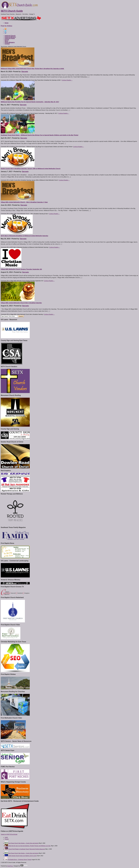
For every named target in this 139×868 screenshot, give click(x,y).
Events (7, 40)
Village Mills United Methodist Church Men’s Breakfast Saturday (21, 303)
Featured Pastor (10, 38)
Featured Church (10, 36)
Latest (6, 837)
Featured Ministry (10, 37)
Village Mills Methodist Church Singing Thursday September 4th (21, 269)
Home (7, 23)
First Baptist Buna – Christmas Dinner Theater (19, 860)
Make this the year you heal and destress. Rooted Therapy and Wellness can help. (29, 846)
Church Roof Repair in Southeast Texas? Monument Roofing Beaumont (27, 849)
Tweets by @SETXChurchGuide (9, 834)
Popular (7, 839)
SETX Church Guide (12, 11)
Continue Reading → (67, 80)
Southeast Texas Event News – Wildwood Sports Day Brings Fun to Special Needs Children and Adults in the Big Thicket (40, 135)
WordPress (10, 866)
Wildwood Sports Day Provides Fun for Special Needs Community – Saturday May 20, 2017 (30, 102)
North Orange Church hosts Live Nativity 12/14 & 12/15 (22, 856)
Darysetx (25, 72)
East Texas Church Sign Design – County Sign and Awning (23, 843)
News (6, 41)
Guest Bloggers (10, 42)
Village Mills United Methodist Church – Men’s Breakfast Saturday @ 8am (24, 202)
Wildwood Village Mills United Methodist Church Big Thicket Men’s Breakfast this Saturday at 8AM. (32, 69)
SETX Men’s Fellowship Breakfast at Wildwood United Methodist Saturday (24, 236)
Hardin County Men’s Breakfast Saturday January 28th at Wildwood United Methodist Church (31, 169)
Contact (7, 44)
